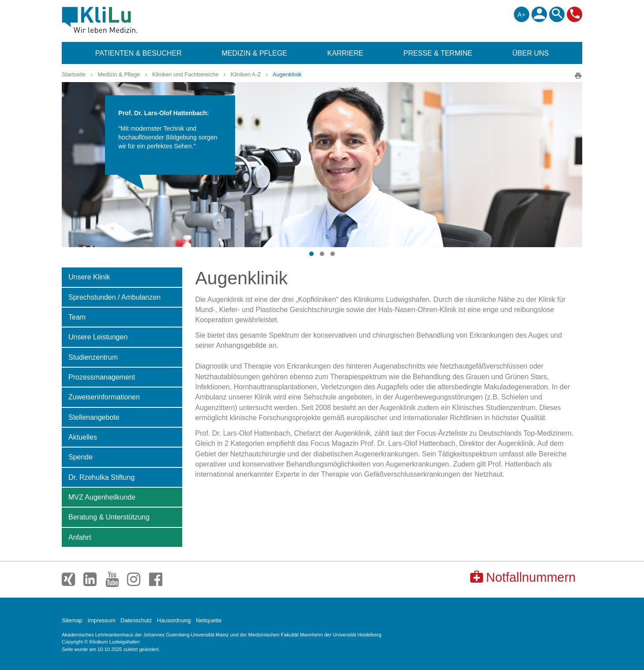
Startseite (74, 74)
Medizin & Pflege (119, 74)
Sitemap (72, 620)
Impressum (101, 620)
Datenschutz (136, 620)
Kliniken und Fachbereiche (185, 74)
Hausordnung (174, 620)
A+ (522, 14)
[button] (311, 254)
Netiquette (209, 620)
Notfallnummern (523, 577)
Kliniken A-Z (246, 74)
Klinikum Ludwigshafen (120, 20)
